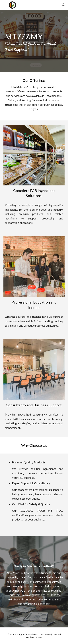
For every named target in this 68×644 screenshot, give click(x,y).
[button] (4, 5)
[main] (34, 41)
